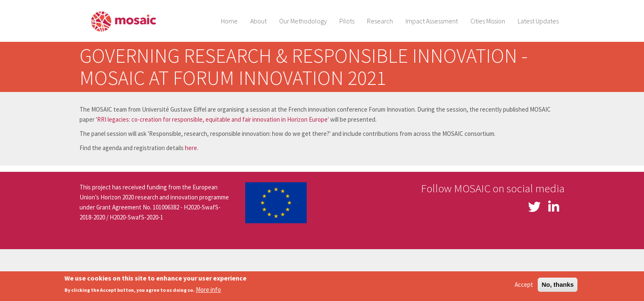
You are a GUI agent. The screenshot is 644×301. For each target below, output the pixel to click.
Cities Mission (488, 21)
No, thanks (558, 286)
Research (380, 21)
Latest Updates (538, 21)
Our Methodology (303, 21)
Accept (524, 286)
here (191, 148)
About (258, 21)
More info (208, 292)
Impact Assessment (432, 21)
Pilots (347, 21)
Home (229, 21)
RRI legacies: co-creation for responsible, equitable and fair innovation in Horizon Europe (212, 119)
